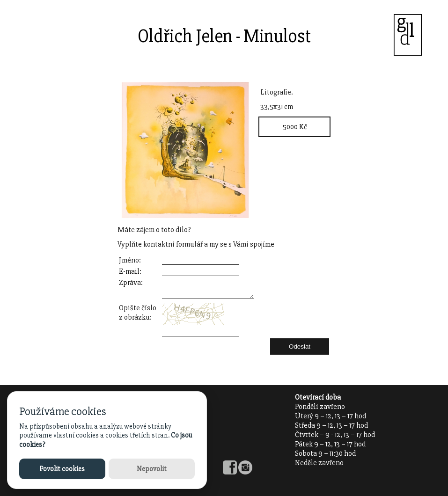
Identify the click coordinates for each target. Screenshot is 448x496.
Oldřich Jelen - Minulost (224, 36)
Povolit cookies (62, 469)
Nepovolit (152, 469)
